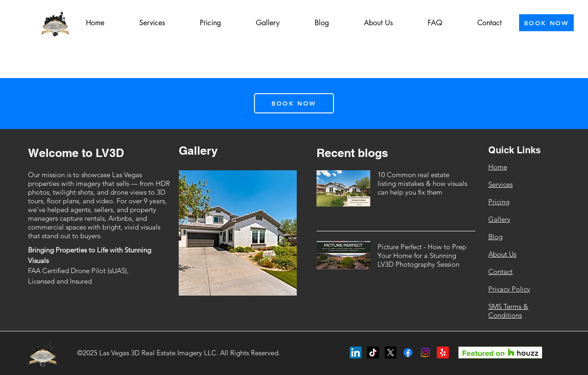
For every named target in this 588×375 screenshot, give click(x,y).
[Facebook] (408, 353)
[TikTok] (373, 353)
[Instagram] (425, 353)
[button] (152, 23)
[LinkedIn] (356, 353)
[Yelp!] (443, 353)
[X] (390, 353)
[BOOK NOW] (546, 23)
